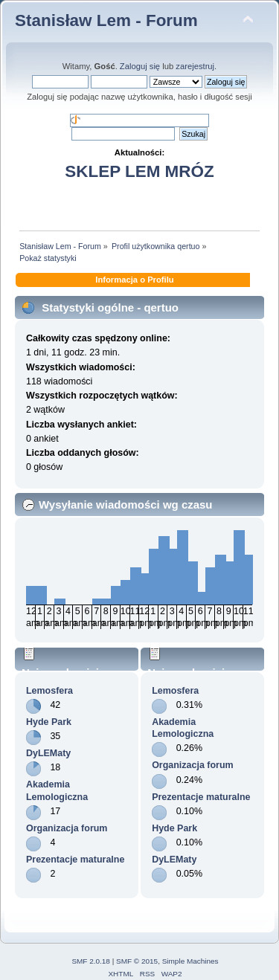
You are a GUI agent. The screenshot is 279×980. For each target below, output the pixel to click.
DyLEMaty (48, 753)
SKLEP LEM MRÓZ (139, 171)
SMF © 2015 (137, 961)
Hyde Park (49, 722)
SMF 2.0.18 (91, 961)
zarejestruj (195, 66)
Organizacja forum (67, 828)
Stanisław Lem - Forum (106, 20)
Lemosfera (49, 691)
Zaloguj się (140, 66)
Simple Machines (190, 961)
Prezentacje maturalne (75, 860)
